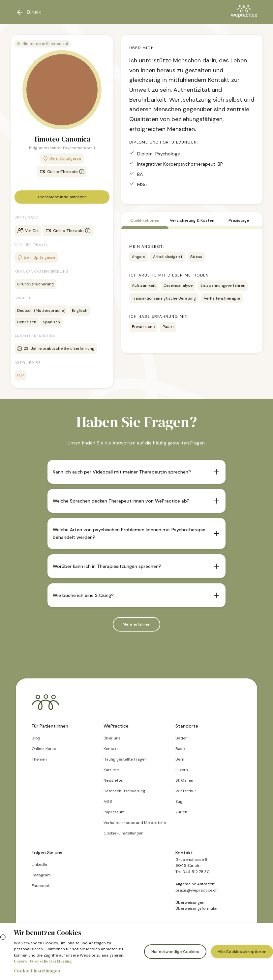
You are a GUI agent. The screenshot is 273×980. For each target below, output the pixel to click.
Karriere (111, 770)
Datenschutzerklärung (124, 791)
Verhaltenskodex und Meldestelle (135, 823)
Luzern (182, 770)
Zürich (181, 812)
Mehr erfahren (136, 624)
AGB (108, 801)
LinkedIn (39, 865)
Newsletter (114, 780)
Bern (180, 759)
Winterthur (186, 791)
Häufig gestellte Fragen (125, 759)
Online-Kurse (44, 749)
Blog (36, 738)
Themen (39, 759)
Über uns (112, 738)
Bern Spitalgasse (62, 159)
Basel (181, 749)
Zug (179, 801)
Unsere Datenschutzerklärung (43, 961)
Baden (182, 738)
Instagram (41, 875)
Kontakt (111, 749)
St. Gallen (184, 780)
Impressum (114, 812)
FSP (20, 375)
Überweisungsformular (197, 908)
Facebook (41, 886)
